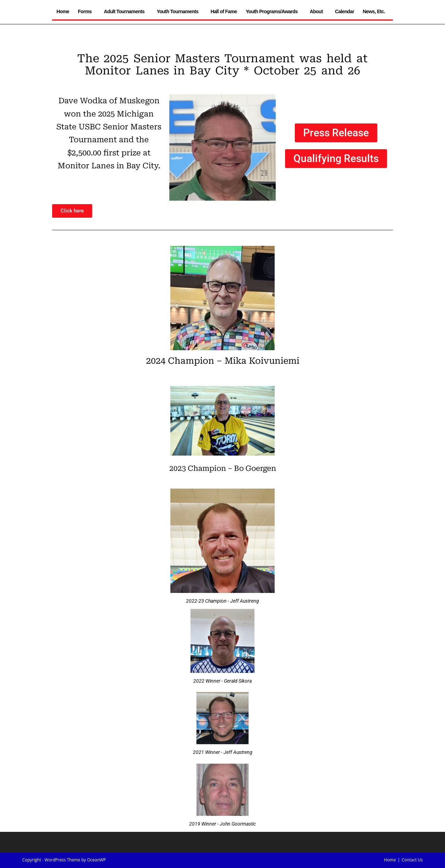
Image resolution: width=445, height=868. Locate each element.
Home (63, 11)
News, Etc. (376, 11)
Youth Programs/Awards (273, 11)
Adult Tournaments (126, 11)
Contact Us (412, 860)
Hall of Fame (224, 11)
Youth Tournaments (179, 11)
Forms (87, 11)
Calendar (344, 11)
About (318, 11)
